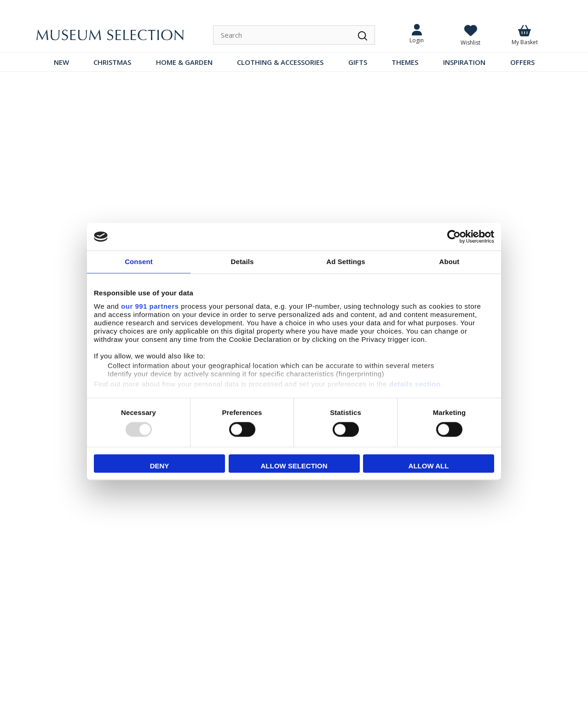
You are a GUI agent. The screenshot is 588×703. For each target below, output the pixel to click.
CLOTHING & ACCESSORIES (280, 62)
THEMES (405, 62)
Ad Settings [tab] (346, 262)
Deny (160, 466)
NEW (61, 62)
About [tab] (450, 262)
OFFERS (522, 62)
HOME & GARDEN (184, 62)
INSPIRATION (464, 62)
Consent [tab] (139, 262)
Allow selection (294, 466)
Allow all (429, 466)
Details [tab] (242, 262)
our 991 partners (150, 306)
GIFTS (358, 62)
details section (415, 384)
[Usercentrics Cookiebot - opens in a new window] (454, 236)
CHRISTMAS (112, 62)
